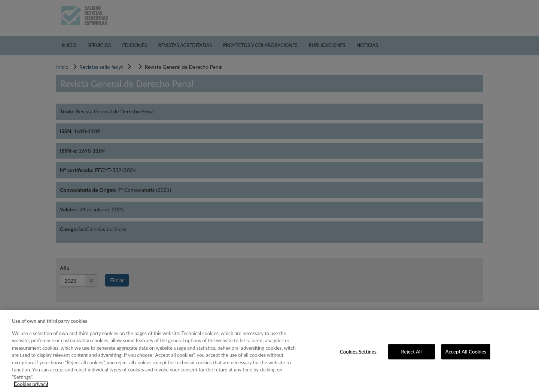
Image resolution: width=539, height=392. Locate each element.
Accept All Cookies (466, 351)
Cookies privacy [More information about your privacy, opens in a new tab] (31, 384)
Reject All (412, 351)
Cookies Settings (358, 351)
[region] (269, 351)
